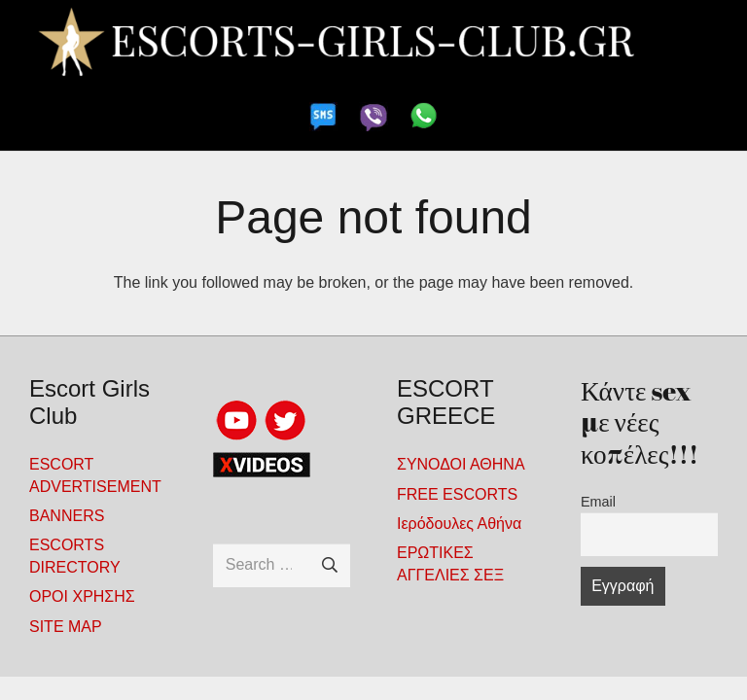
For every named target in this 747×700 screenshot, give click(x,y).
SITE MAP (66, 627)
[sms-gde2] (323, 117)
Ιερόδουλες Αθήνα (459, 524)
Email (598, 502)
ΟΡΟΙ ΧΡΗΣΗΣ (82, 596)
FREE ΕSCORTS (457, 494)
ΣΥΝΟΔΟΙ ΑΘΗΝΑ (461, 464)
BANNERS (67, 516)
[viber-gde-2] (373, 117)
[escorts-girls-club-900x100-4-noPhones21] (373, 42)
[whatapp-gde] (424, 117)
